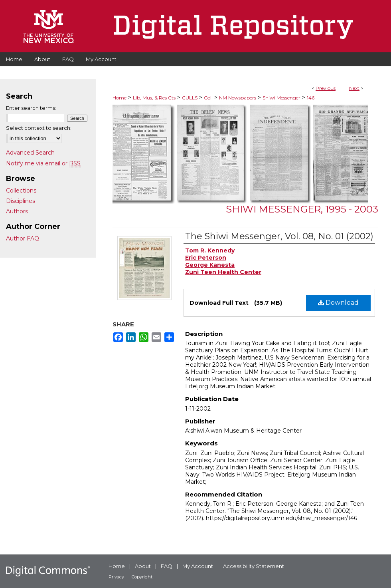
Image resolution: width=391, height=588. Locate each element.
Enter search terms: (31, 108)
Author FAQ (23, 238)
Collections (21, 191)
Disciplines (21, 201)
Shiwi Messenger (281, 98)
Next (354, 88)
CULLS (190, 98)
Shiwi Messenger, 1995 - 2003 (302, 209)
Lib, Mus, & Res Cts (154, 98)
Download (338, 303)
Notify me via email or (43, 163)
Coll (208, 98)
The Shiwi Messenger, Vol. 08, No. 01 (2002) (279, 236)
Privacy (116, 577)
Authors (17, 211)
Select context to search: (39, 128)
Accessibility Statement (254, 566)
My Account (198, 566)
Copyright (142, 577)
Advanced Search (30, 153)
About (143, 566)
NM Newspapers (238, 98)
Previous (326, 88)
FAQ (167, 566)
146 (311, 98)
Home (119, 98)
